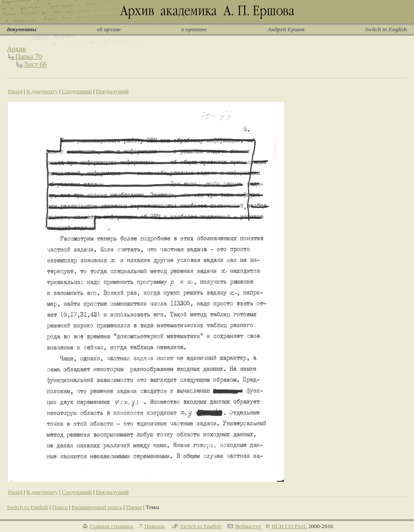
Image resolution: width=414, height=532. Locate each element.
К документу (42, 91)
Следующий (77, 91)
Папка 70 (29, 57)
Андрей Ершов (286, 29)
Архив (16, 49)
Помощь (155, 526)
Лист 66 (35, 64)
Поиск (60, 507)
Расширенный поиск (97, 507)
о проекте (194, 29)
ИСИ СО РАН (288, 526)
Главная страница (111, 526)
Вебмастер (248, 526)
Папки (134, 507)
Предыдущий (112, 91)
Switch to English (386, 29)
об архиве (109, 29)
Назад (15, 91)
